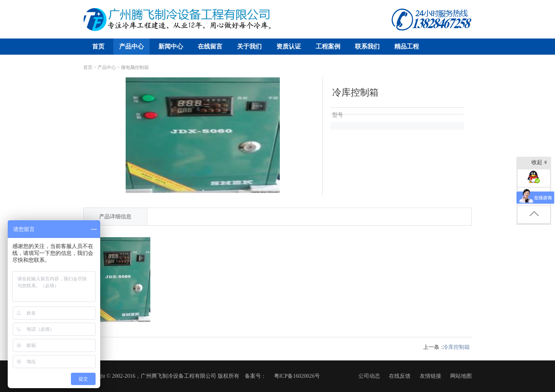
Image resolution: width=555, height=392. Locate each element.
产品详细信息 (115, 217)
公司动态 (369, 376)
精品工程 (407, 46)
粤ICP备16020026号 (297, 376)
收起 (539, 163)
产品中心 (131, 46)
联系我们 (367, 46)
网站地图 (461, 376)
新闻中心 (171, 46)
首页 (98, 46)
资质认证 (289, 46)
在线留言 (210, 46)
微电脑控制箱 (135, 67)
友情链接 (431, 376)
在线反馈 (400, 376)
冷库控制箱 (456, 347)
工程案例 (328, 46)
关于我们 (249, 46)
